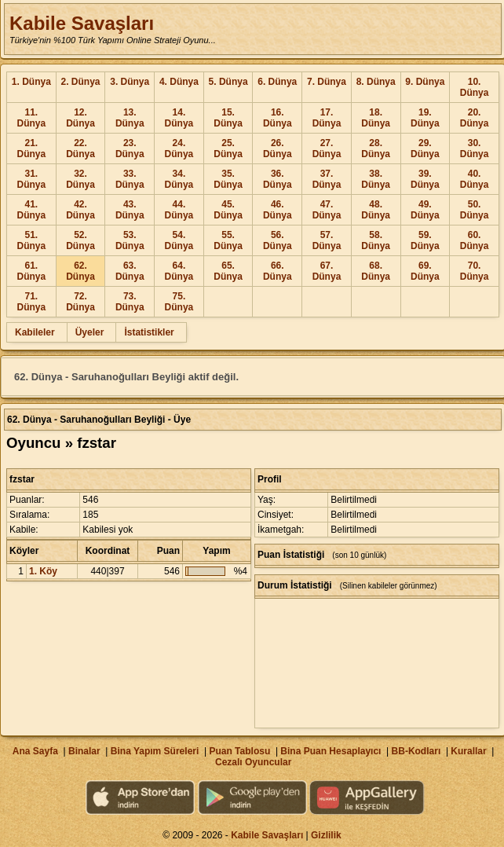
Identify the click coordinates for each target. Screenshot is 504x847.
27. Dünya (327, 148)
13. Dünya (130, 118)
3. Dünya (130, 82)
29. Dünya (425, 148)
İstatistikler (149, 332)
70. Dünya (475, 271)
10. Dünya (475, 87)
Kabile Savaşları (82, 23)
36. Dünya (278, 179)
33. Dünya (130, 179)
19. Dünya (425, 118)
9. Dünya (425, 82)
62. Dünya (80, 271)
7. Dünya (327, 82)
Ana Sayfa (35, 751)
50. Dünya (475, 210)
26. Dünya (278, 148)
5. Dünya (228, 82)
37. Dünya (327, 179)
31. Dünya (32, 179)
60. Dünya (475, 240)
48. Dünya (376, 210)
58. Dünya (376, 240)
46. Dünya (278, 210)
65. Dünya (228, 271)
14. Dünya (179, 118)
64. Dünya (179, 271)
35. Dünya (228, 179)
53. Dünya (130, 240)
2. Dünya (81, 82)
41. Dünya (32, 210)
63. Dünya (130, 271)
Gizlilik (326, 835)
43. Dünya (130, 210)
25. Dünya (228, 148)
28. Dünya (376, 148)
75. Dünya (179, 302)
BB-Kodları (416, 751)
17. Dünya (327, 118)
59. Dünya (425, 240)
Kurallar (468, 751)
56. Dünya (278, 240)
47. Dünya (327, 210)
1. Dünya (31, 82)
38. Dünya (376, 179)
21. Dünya (32, 148)
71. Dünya (32, 302)
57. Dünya (327, 240)
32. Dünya (80, 179)
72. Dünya (80, 302)
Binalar (84, 751)
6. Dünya (277, 82)
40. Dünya (475, 179)
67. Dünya (327, 271)
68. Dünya (376, 271)
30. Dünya (475, 148)
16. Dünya (278, 118)
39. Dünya (425, 179)
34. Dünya (179, 179)
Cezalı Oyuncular (253, 762)
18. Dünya (376, 118)
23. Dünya (130, 148)
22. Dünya (80, 148)
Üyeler (90, 332)
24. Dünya (179, 148)
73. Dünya (130, 302)
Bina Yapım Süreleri (155, 751)
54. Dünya (179, 240)
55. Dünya (228, 240)
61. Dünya (32, 271)
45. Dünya (228, 210)
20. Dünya (475, 118)
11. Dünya (32, 118)
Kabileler (35, 332)
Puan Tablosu (239, 751)
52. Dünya (80, 240)
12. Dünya (80, 118)
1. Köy (43, 571)
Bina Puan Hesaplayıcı (331, 751)
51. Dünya (32, 240)
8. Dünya (376, 82)
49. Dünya (425, 210)
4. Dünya (179, 82)
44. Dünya (179, 210)
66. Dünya (278, 271)
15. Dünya (228, 118)
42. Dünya (80, 210)
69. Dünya (425, 271)
